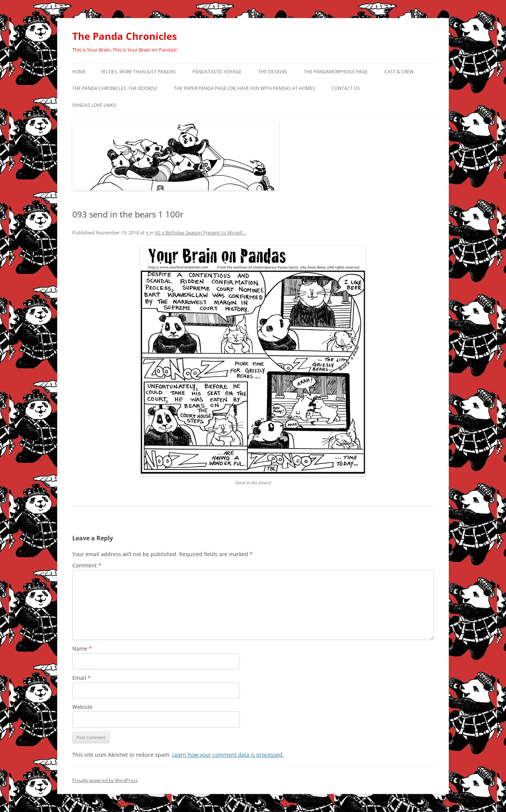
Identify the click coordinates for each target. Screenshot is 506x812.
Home (79, 72)
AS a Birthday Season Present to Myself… (200, 233)
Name (82, 649)
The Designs (273, 72)
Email (82, 678)
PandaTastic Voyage (217, 72)
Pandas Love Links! (94, 105)
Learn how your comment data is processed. (228, 755)
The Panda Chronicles (125, 36)
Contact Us (346, 88)
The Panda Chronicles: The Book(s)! (115, 88)
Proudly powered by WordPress (105, 780)
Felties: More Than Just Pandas (138, 72)
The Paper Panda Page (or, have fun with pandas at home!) (245, 88)
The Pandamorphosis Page (336, 72)
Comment (87, 565)
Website (82, 707)
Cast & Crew (399, 72)
